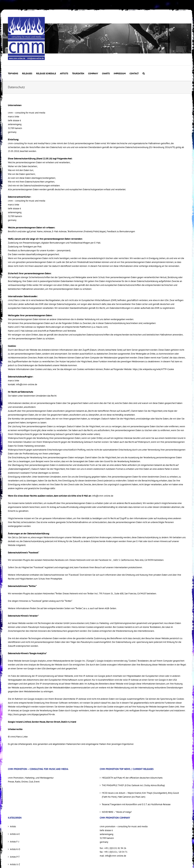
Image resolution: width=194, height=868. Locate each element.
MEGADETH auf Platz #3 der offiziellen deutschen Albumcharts (132, 778)
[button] (144, 73)
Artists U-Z (15, 864)
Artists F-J (15, 842)
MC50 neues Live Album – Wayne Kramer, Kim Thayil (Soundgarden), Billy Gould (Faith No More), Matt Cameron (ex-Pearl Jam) (140, 795)
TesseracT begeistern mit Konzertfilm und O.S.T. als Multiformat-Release (136, 804)
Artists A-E (15, 834)
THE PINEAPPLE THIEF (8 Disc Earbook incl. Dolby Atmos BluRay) (133, 785)
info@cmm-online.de (27, 384)
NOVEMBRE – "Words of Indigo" (117, 812)
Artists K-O (15, 849)
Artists (13, 826)
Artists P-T (15, 857)
